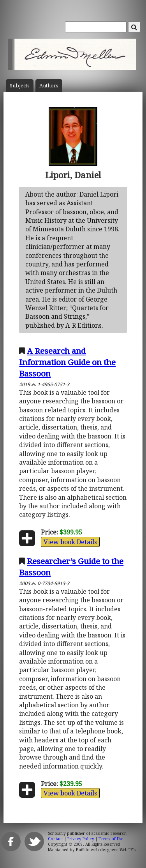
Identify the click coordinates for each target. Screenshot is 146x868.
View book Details (70, 542)
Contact (55, 839)
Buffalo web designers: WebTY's (106, 850)
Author (49, 86)
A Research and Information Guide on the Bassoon (67, 362)
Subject (20, 86)
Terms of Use (111, 839)
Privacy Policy (81, 839)
